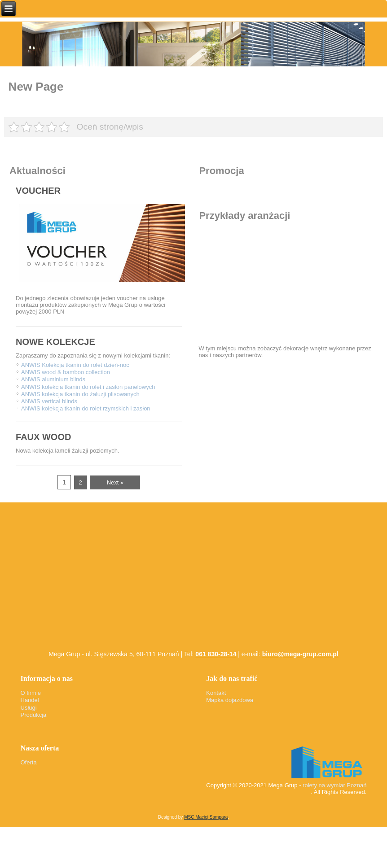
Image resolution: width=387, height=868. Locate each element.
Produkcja (34, 715)
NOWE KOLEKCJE (55, 342)
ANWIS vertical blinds (49, 401)
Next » (115, 482)
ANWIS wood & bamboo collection (66, 372)
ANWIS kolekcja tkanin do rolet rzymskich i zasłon (86, 408)
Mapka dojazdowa (230, 700)
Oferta (29, 762)
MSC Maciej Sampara (206, 817)
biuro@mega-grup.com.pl (300, 654)
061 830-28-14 (216, 654)
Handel (30, 700)
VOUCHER (38, 191)
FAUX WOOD (43, 437)
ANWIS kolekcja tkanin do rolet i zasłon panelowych (88, 387)
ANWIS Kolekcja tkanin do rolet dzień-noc (75, 365)
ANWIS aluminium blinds (53, 379)
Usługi (29, 708)
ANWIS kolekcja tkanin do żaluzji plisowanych (80, 394)
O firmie (31, 693)
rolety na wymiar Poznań (334, 785)
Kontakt (216, 693)
